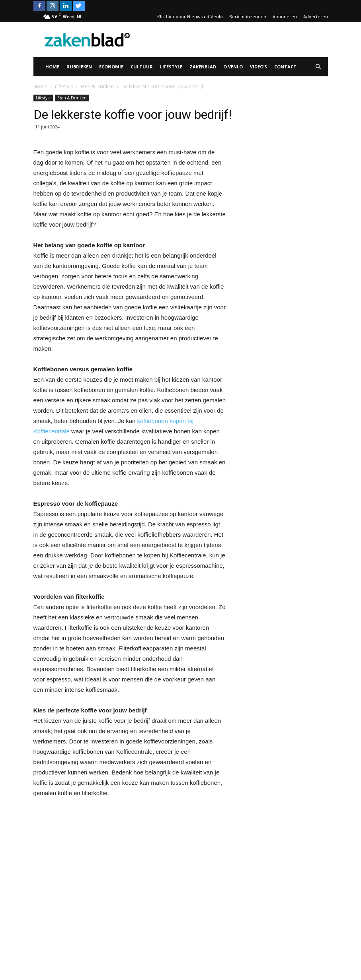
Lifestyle (171, 67)
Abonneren (285, 16)
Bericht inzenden (248, 16)
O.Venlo (233, 67)
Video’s (259, 67)
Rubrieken (79, 67)
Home (52, 67)
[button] (318, 67)
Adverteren (316, 16)
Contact (285, 67)
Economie (111, 67)
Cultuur (142, 67)
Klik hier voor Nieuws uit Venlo (190, 16)
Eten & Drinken (72, 98)
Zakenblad (203, 67)
